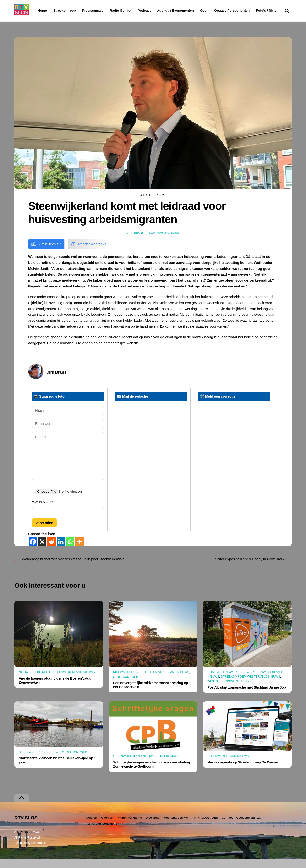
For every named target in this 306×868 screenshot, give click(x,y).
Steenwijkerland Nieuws (164, 242)
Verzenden (44, 532)
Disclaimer (153, 827)
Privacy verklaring (129, 827)
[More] (79, 551)
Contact (227, 827)
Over (216, 11)
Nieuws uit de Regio (35, 681)
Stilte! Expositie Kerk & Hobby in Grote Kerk (250, 568)
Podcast (156, 11)
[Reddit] (52, 551)
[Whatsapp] (70, 551)
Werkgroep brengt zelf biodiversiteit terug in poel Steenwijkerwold (73, 568)
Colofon (91, 827)
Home (38, 11)
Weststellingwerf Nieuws (229, 691)
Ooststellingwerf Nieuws (229, 681)
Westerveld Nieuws (264, 686)
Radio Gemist (133, 11)
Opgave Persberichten (249, 11)
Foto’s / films (49, 20)
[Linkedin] (61, 551)
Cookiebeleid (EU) (249, 827)
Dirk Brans (135, 242)
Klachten (107, 827)
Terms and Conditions (101, 833)
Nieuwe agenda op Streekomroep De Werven (243, 771)
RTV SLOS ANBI (206, 827)
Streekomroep (66, 11)
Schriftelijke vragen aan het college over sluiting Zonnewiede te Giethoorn (152, 773)
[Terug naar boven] (22, 807)
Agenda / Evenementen (188, 11)
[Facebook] (33, 551)
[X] (42, 551)
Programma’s (102, 11)
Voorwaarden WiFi (177, 827)
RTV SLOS (24, 842)
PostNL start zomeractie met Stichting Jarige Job (246, 696)
